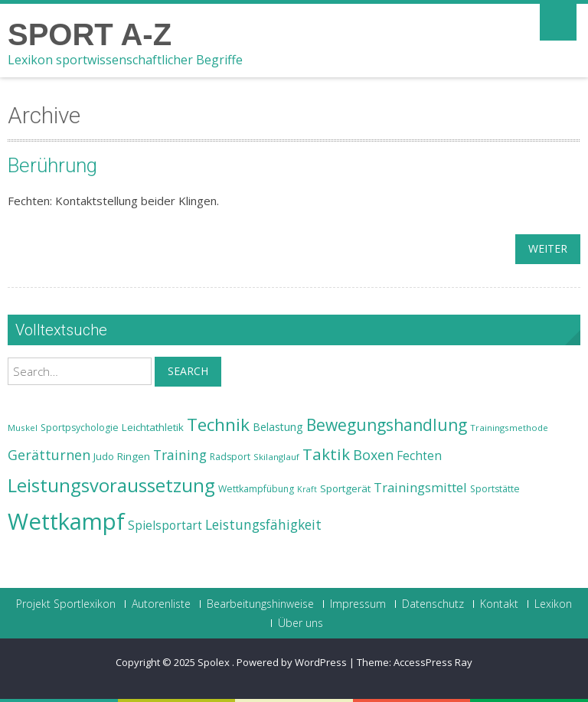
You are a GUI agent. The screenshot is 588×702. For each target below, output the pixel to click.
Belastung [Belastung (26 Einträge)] (278, 427)
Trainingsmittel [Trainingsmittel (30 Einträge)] (420, 487)
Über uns (301, 623)
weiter (548, 248)
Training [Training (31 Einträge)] (180, 455)
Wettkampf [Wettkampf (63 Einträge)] (66, 521)
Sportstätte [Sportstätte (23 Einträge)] (495, 489)
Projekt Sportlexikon (66, 604)
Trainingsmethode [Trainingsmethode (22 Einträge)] (509, 428)
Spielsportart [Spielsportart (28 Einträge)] (165, 526)
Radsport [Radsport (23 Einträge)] (230, 457)
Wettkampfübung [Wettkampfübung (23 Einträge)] (256, 489)
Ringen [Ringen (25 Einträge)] (134, 456)
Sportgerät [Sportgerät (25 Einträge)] (345, 488)
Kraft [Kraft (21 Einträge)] (307, 489)
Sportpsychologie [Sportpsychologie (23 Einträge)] (80, 428)
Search (188, 371)
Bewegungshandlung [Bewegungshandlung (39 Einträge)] (387, 425)
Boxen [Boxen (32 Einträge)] (373, 455)
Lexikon (553, 604)
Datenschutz (433, 604)
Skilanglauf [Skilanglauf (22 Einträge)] (276, 457)
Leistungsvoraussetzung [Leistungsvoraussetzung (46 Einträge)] (111, 485)
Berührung (52, 165)
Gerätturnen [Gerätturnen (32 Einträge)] (49, 455)
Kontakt (499, 604)
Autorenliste (161, 604)
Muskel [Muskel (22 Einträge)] (23, 428)
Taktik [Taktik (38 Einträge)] (326, 454)
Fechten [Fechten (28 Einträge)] (419, 456)
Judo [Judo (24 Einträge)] (104, 456)
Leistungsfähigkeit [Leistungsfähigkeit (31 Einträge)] (263, 524)
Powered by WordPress (292, 662)
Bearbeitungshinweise (260, 604)
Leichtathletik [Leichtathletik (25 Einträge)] (153, 427)
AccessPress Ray (433, 662)
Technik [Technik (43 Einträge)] (218, 424)
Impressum (358, 604)
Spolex (215, 662)
